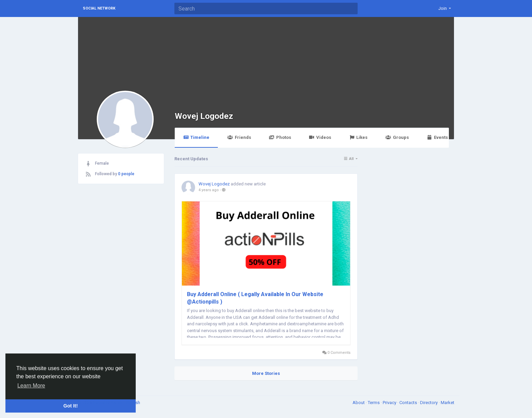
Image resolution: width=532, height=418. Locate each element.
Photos (280, 137)
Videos (320, 137)
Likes (358, 137)
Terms (374, 403)
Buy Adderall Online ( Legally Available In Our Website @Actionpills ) (255, 298)
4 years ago (209, 190)
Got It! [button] (71, 406)
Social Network (99, 8)
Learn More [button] (31, 386)
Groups (397, 137)
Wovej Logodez (204, 116)
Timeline (196, 137)
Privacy (390, 403)
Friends (239, 137)
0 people (126, 174)
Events (437, 137)
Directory (429, 403)
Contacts (409, 403)
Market (448, 403)
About (359, 403)
